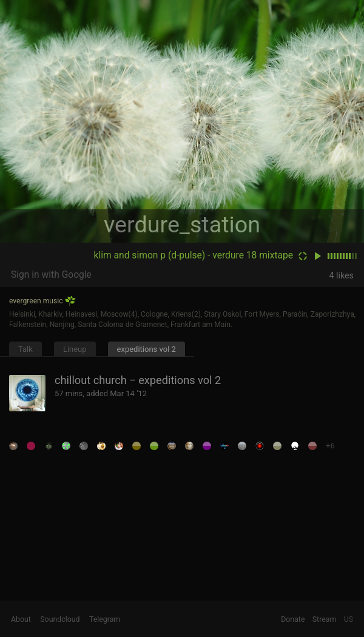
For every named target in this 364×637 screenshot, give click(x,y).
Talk (25, 349)
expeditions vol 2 (147, 349)
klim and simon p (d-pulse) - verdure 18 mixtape (194, 255)
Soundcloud (60, 619)
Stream (325, 619)
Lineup (75, 349)
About (21, 619)
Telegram (105, 619)
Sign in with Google (51, 275)
